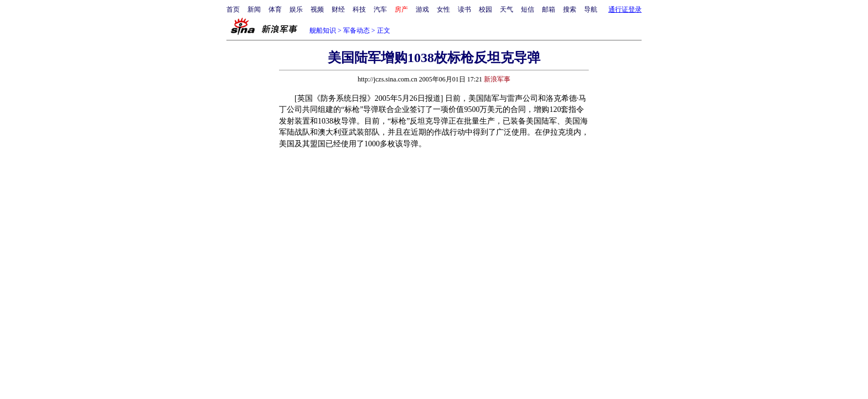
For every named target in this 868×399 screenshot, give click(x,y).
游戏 (422, 9)
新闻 (254, 9)
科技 (359, 9)
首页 (233, 9)
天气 (507, 9)
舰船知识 (323, 30)
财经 (338, 9)
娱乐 (296, 9)
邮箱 (549, 9)
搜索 (570, 9)
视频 (317, 9)
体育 (275, 9)
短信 (528, 9)
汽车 (380, 9)
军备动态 (356, 30)
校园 (485, 9)
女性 (443, 9)
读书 (464, 9)
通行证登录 (625, 9)
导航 (591, 9)
